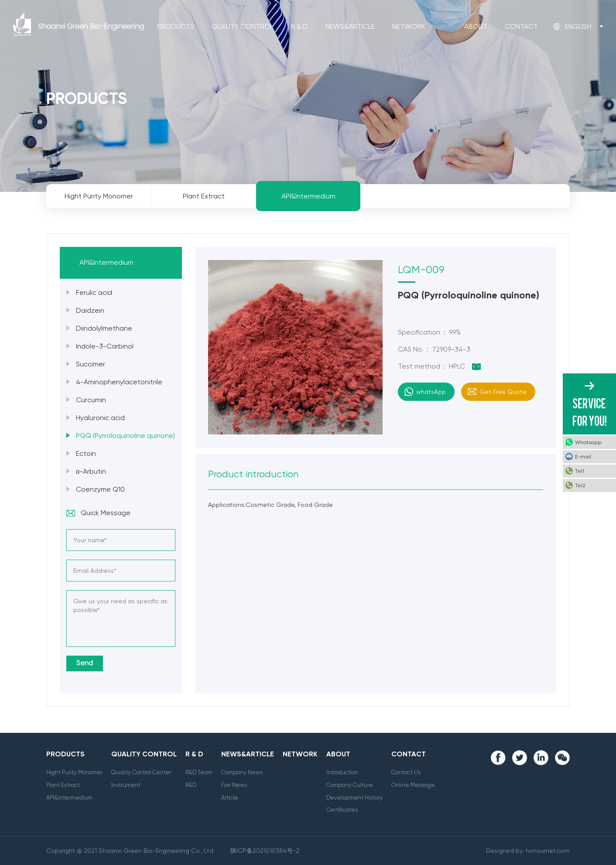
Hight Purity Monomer (74, 772)
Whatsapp (588, 442)
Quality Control (242, 26)
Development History (354, 798)
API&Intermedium (69, 798)
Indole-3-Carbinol (105, 346)
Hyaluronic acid (100, 418)
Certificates (342, 810)
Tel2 (580, 485)
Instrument (126, 785)
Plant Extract (63, 785)
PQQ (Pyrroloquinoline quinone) (125, 436)
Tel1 (580, 471)
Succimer (91, 364)
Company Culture (350, 785)
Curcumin (91, 400)
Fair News (234, 785)
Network (409, 26)
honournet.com (548, 851)
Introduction (342, 772)
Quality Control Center (141, 772)
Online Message (413, 785)
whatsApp (431, 392)
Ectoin (86, 453)
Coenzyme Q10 (100, 489)
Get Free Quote (503, 392)
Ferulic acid (94, 292)
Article (230, 798)
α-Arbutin (91, 471)
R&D (191, 785)
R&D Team (199, 772)
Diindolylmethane (104, 328)
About (476, 26)
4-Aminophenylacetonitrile (119, 382)
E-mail (583, 457)
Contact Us (406, 772)
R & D (299, 26)
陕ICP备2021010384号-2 (265, 851)
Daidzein (90, 310)
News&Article (350, 26)
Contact (521, 26)
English (578, 26)
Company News (242, 772)
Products (176, 26)
